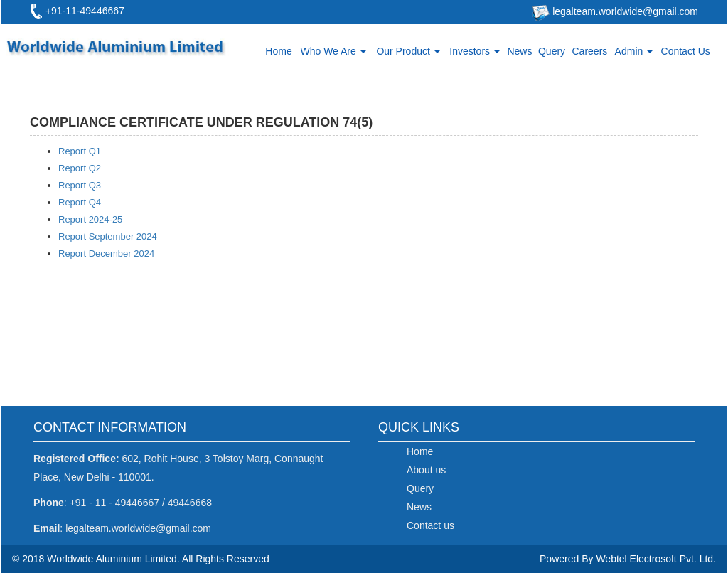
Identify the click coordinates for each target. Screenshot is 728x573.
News (519, 51)
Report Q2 (80, 168)
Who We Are (333, 51)
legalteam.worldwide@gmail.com (624, 11)
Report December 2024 (106, 253)
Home (278, 51)
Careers (590, 51)
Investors (475, 51)
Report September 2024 (108, 236)
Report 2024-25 (90, 219)
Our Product (408, 51)
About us (426, 470)
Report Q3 (80, 185)
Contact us (430, 525)
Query (552, 51)
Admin (634, 51)
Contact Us (686, 51)
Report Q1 (80, 151)
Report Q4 (80, 202)
